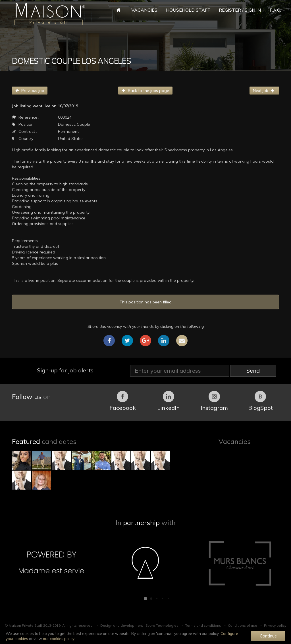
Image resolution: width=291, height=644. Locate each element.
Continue (268, 636)
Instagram (214, 401)
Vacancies (144, 10)
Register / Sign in (240, 10)
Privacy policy (275, 625)
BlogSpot (260, 401)
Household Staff (188, 10)
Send (253, 371)
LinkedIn (168, 401)
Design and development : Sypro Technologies (139, 625)
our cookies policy (59, 639)
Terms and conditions (203, 625)
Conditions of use (243, 625)
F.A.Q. (275, 10)
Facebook (123, 401)
